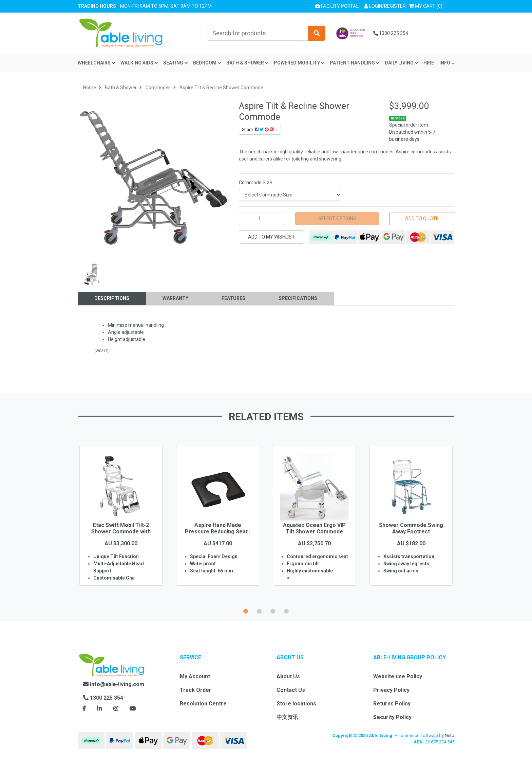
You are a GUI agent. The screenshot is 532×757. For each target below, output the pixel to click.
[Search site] (317, 33)
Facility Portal (337, 6)
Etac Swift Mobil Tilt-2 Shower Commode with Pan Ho (121, 532)
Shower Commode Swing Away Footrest (411, 528)
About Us (288, 676)
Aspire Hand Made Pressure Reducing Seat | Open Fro (218, 532)
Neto (450, 735)
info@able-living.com (114, 684)
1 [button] (246, 610)
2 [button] (259, 610)
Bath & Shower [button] (247, 63)
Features (233, 298)
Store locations (296, 704)
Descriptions (112, 298)
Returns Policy (392, 704)
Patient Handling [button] (355, 63)
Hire (429, 63)
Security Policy (392, 717)
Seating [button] (175, 63)
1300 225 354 (391, 33)
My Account (195, 676)
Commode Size (255, 183)
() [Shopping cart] (427, 6)
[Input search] (258, 33)
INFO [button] (445, 63)
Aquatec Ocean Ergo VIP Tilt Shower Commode (314, 528)
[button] (385, 6)
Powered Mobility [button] (299, 63)
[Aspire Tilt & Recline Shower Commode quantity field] (262, 219)
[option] (121, 526)
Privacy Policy (391, 690)
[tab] (112, 298)
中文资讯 (287, 717)
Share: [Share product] (258, 130)
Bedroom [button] (207, 63)
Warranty (175, 298)
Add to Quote (422, 219)
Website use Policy (398, 676)
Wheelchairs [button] (96, 63)
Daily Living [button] (401, 63)
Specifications (298, 298)
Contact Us (291, 690)
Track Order (196, 690)
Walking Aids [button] (139, 63)
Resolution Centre (203, 704)
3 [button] (273, 610)
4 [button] (286, 610)
